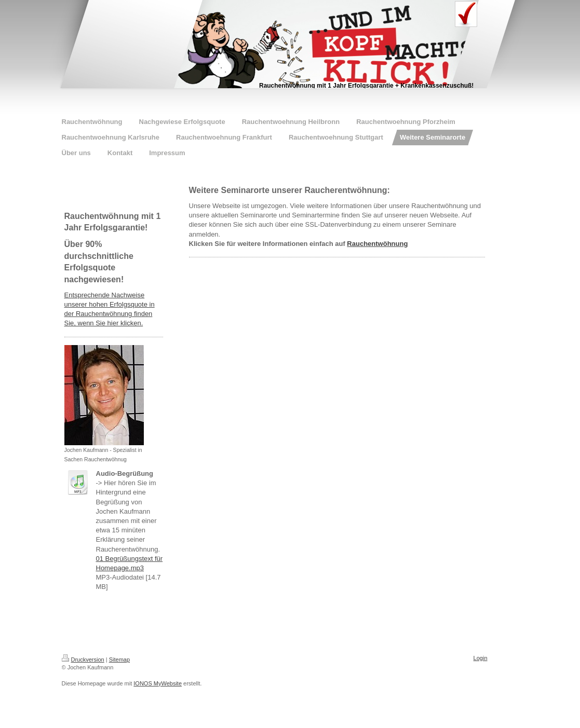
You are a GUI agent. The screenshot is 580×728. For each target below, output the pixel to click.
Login (481, 658)
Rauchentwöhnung (377, 244)
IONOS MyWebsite (158, 683)
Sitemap (119, 660)
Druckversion (83, 660)
